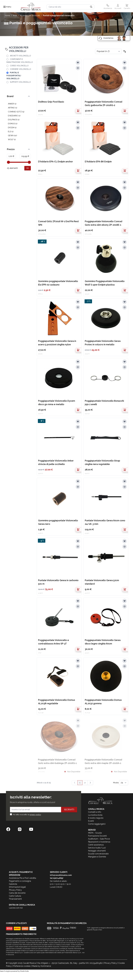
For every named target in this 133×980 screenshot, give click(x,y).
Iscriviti (69, 810)
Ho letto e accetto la (27, 815)
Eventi (91, 821)
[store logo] (31, 7)
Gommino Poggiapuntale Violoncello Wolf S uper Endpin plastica (105, 283)
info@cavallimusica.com (61, 875)
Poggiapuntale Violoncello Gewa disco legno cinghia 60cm (103, 642)
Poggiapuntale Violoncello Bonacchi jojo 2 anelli (104, 403)
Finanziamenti (15, 899)
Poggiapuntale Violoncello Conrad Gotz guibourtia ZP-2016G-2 (104, 103)
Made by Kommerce (41, 966)
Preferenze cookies (22, 966)
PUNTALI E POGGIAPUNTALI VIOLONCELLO (59, 16)
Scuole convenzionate (98, 854)
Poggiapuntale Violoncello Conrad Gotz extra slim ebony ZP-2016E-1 (104, 223)
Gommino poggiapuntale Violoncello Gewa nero (58, 522)
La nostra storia (95, 815)
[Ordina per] (108, 51)
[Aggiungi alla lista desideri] (78, 63)
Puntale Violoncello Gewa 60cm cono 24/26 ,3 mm (105, 522)
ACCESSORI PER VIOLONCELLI (30, 16)
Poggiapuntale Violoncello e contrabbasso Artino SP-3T (54, 642)
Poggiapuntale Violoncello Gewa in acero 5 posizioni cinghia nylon (57, 343)
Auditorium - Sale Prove (99, 839)
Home (7, 16)
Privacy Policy (15, 890)
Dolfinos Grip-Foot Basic (51, 102)
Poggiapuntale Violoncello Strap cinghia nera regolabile (102, 462)
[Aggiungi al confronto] (78, 68)
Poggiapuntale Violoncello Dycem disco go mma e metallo (57, 403)
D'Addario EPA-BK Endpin (98, 162)
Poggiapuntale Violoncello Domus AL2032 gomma (103, 702)
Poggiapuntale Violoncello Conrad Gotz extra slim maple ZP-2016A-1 (103, 761)
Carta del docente (17, 893)
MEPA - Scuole (95, 833)
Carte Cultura (15, 896)
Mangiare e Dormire (97, 857)
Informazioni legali (17, 887)
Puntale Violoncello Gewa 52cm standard (102, 582)
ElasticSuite (24, 971)
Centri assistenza (96, 845)
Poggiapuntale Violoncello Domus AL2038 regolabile (57, 702)
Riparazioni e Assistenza (99, 842)
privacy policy (35, 815)
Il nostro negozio (96, 818)
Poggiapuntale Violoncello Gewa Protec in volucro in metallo (103, 343)
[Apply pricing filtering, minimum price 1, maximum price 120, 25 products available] (28, 168)
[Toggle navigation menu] (4, 7)
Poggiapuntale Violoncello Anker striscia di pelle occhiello (56, 462)
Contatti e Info (95, 812)
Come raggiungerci (97, 824)
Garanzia (13, 884)
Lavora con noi (16, 908)
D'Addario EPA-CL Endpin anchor (56, 162)
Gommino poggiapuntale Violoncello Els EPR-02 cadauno (58, 283)
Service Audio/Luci (97, 848)
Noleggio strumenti (97, 851)
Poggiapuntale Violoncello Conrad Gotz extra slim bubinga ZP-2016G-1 (57, 761)
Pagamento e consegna (20, 881)
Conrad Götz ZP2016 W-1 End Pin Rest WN (58, 223)
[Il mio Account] (118, 7)
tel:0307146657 (57, 878)
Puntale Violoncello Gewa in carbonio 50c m (58, 582)
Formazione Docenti (97, 836)
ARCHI (15, 16)
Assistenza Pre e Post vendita (22, 878)
